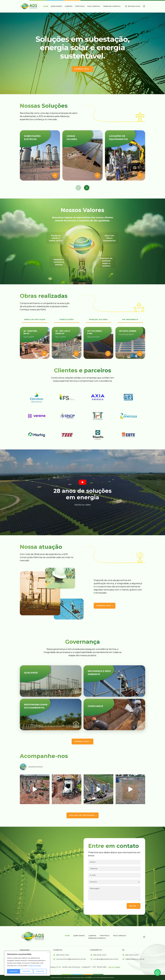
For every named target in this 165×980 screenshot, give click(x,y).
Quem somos (56, 6)
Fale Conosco (94, 6)
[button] (78, 188)
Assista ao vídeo (82, 505)
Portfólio (80, 6)
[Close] (48, 953)
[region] (27, 964)
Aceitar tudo (41, 971)
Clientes (69, 6)
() (114, 967)
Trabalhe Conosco (112, 6)
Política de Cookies (35, 966)
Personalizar (13, 971)
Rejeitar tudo (27, 971)
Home (46, 6)
